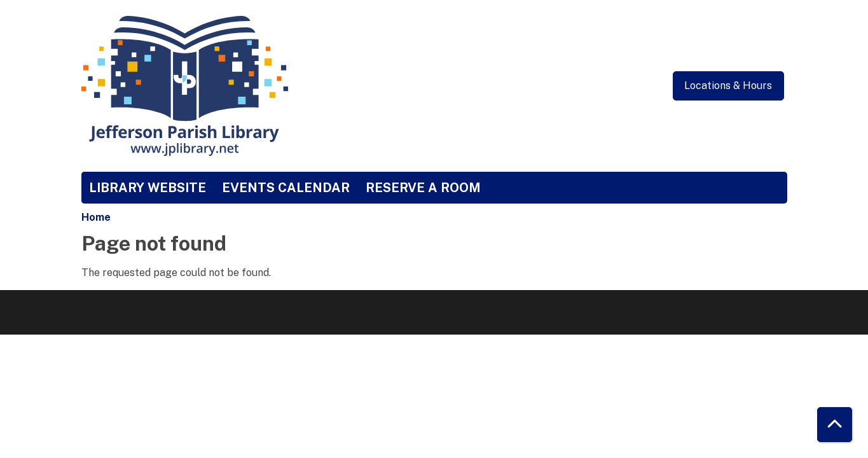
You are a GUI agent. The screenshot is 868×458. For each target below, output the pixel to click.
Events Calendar (286, 188)
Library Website (148, 188)
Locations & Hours (728, 86)
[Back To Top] (835, 425)
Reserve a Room (423, 188)
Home (96, 217)
